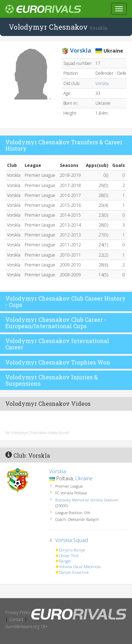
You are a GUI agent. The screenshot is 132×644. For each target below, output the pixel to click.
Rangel (65, 561)
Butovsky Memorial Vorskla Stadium (87, 500)
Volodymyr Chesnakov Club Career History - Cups (65, 302)
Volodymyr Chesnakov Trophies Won (58, 362)
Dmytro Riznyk (72, 550)
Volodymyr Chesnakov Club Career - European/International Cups (56, 323)
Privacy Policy (18, 612)
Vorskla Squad (72, 540)
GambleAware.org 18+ (27, 627)
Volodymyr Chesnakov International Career (57, 344)
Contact (16, 619)
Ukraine (84, 478)
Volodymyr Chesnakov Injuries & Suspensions (52, 380)
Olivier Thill (69, 556)
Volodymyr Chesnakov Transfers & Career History (64, 145)
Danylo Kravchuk (74, 572)
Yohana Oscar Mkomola (80, 567)
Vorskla (102, 83)
